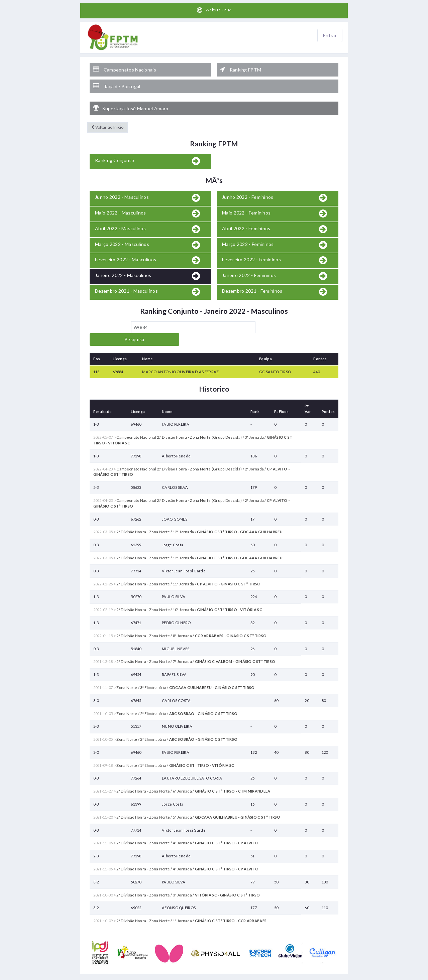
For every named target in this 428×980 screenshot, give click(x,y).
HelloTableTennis (237, 976)
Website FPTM (214, 10)
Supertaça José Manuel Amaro (131, 101)
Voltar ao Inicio (107, 119)
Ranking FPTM (241, 67)
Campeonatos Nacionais (125, 67)
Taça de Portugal (117, 82)
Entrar (330, 36)
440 (316, 352)
